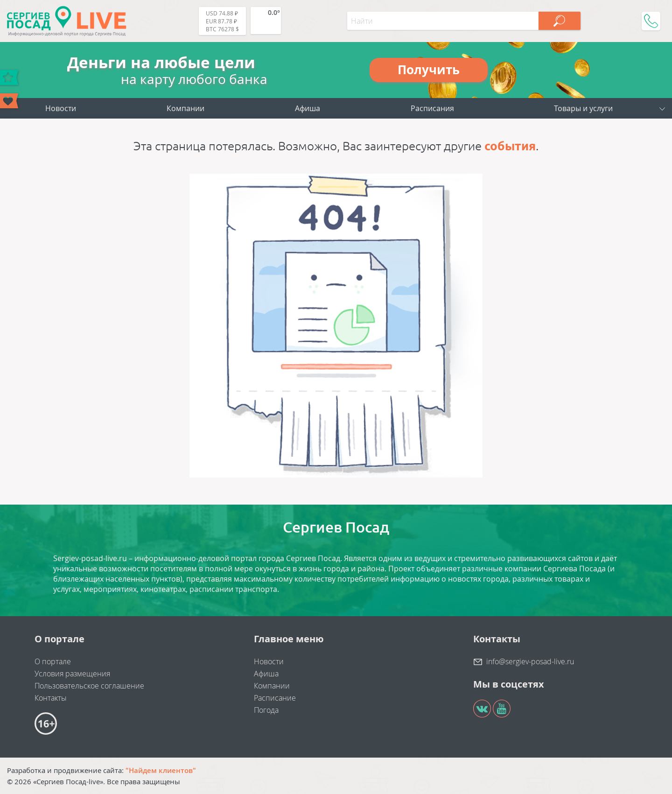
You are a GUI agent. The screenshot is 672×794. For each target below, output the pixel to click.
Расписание (275, 698)
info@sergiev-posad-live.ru (530, 661)
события (510, 146)
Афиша (308, 108)
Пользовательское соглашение (89, 686)
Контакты (51, 698)
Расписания (432, 108)
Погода (266, 710)
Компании (185, 108)
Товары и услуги (583, 108)
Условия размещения (72, 674)
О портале (53, 661)
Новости (61, 108)
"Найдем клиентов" (161, 770)
